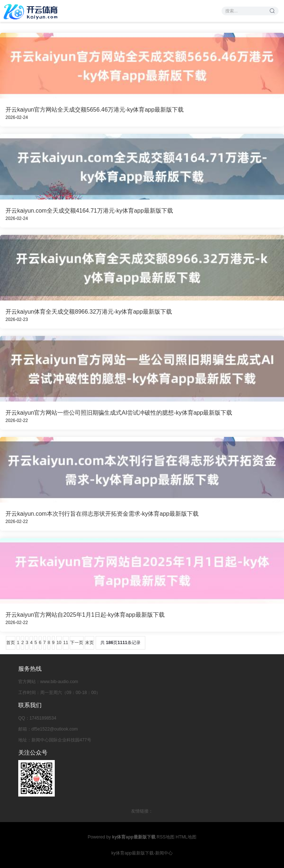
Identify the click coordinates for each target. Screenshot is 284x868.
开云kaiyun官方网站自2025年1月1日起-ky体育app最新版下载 (85, 615)
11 (66, 643)
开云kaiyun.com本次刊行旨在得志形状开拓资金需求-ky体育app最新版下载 (102, 514)
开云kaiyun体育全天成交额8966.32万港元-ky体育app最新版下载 (89, 312)
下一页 (77, 643)
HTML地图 (186, 837)
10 (59, 643)
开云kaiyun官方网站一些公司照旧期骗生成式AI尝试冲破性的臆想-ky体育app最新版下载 (119, 413)
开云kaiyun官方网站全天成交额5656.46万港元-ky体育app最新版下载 (95, 110)
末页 (89, 643)
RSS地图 (166, 837)
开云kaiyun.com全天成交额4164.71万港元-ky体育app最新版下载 (89, 211)
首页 (11, 643)
